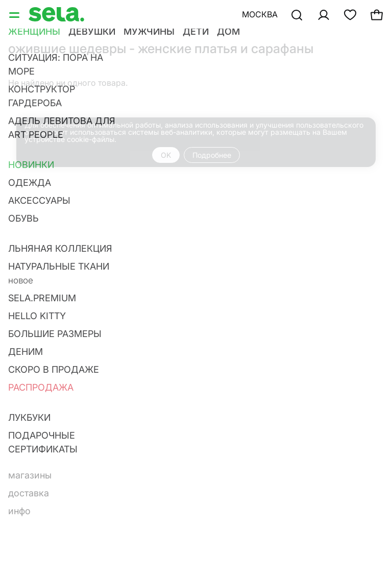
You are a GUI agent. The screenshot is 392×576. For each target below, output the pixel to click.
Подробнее (212, 155)
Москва (260, 14)
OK (166, 155)
